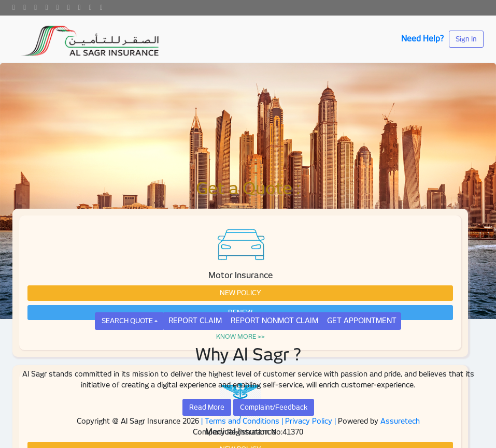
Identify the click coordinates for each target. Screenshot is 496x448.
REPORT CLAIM (195, 321)
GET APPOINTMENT (362, 321)
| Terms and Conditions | (242, 421)
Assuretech (400, 421)
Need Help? (422, 39)
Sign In (466, 39)
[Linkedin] (46, 8)
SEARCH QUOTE (127, 321)
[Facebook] (14, 8)
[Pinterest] (80, 8)
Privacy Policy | (311, 421)
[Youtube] (58, 8)
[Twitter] (25, 8)
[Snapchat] (90, 8)
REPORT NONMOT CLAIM (274, 321)
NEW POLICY (240, 293)
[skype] (101, 8)
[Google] (36, 8)
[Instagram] (69, 8)
